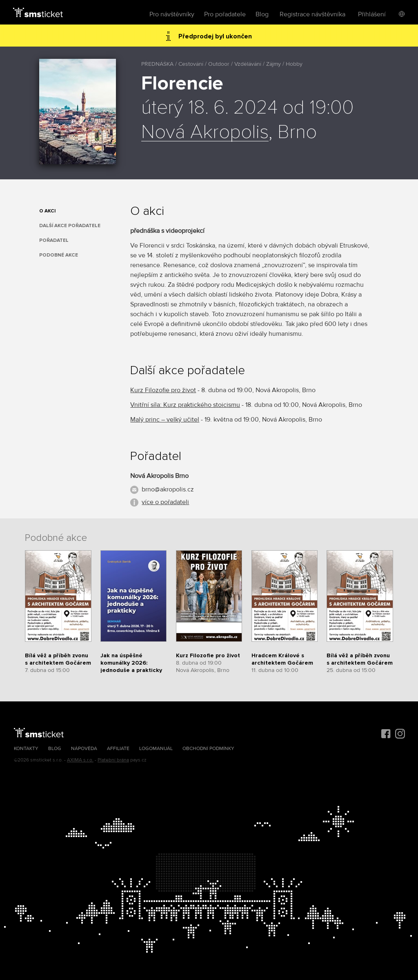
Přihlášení (372, 14)
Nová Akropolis (205, 132)
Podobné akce (59, 255)
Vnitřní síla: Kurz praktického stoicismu (185, 405)
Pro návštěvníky (172, 14)
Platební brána (113, 760)
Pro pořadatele (225, 14)
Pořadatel (54, 240)
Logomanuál (156, 749)
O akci (47, 211)
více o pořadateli (165, 502)
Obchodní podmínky (208, 749)
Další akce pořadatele (70, 226)
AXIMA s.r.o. (80, 760)
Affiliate (118, 749)
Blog (262, 14)
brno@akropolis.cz (168, 489)
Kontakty (26, 749)
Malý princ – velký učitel (165, 420)
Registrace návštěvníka (312, 14)
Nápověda (84, 749)
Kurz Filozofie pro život (163, 390)
